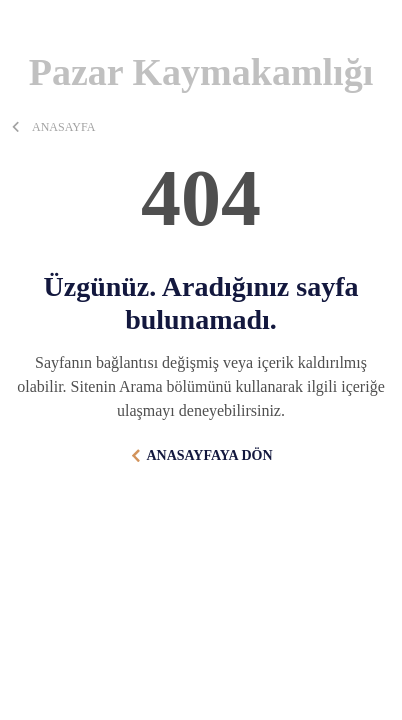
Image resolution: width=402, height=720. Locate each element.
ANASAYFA (63, 127)
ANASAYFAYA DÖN (209, 455)
